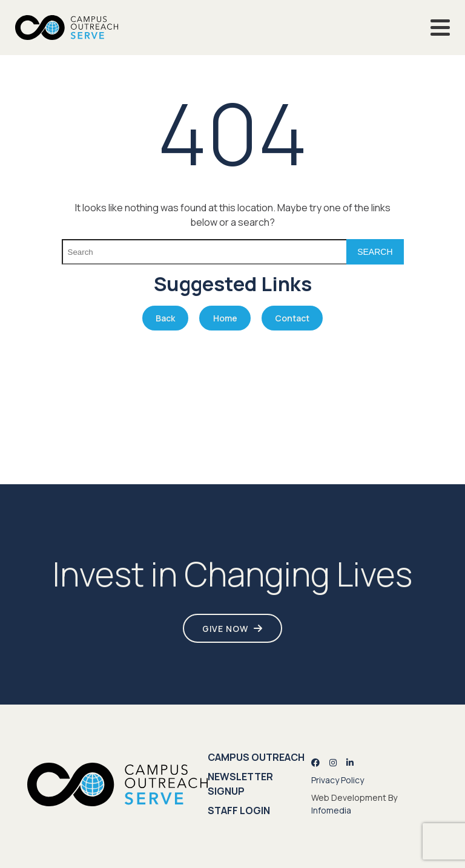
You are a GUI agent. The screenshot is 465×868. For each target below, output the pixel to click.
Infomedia (331, 810)
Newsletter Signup (240, 784)
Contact (292, 318)
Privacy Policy (338, 780)
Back (165, 318)
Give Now (225, 629)
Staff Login (239, 810)
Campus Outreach (256, 757)
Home (225, 318)
